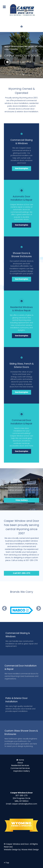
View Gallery (22, 500)
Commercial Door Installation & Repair (21, 422)
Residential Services (20, 765)
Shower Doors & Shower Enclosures (21, 255)
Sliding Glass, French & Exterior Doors (22, 365)
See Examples (21, 168)
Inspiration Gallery (22, 771)
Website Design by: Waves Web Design (21, 850)
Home (21, 760)
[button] (23, 74)
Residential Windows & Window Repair (21, 309)
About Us (27, 62)
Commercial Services (20, 768)
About (20, 763)
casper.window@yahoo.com (24, 804)
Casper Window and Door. (18, 844)
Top (6, 863)
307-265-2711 (21, 795)
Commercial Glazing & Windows (21, 142)
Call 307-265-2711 (22, 573)
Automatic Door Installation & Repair (21, 198)
